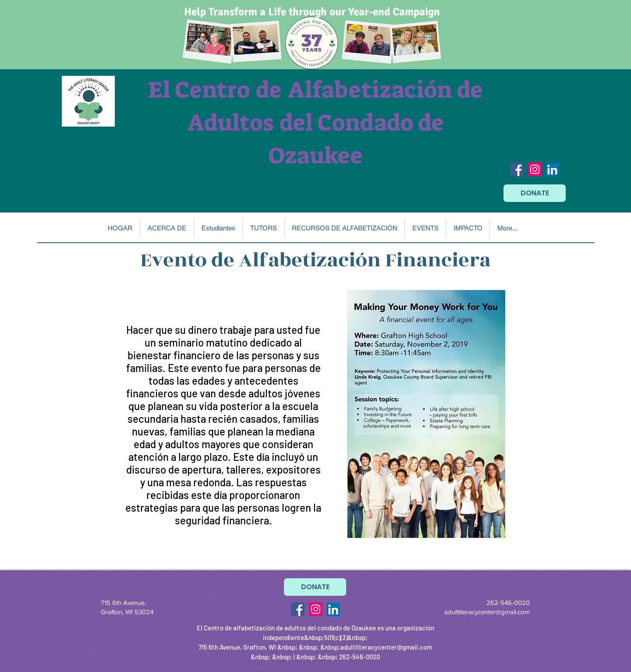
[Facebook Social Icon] (517, 169)
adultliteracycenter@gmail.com (487, 612)
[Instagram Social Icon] (535, 169)
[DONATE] (535, 193)
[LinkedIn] (552, 170)
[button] (167, 228)
